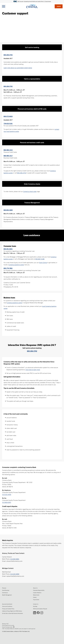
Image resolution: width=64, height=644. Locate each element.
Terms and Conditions (7, 606)
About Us (35, 588)
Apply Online (43, 262)
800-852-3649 (8, 210)
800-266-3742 (8, 55)
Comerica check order (30, 191)
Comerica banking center (16, 265)
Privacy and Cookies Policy (8, 609)
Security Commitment (7, 604)
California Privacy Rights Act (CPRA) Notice (12, 611)
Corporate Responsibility (39, 590)
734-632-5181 (8, 123)
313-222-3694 (15, 574)
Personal (4, 588)
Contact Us (36, 604)
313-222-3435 (7, 494)
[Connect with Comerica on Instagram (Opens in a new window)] (42, 613)
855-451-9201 (8, 249)
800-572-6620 (8, 116)
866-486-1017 (8, 156)
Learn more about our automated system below (18, 68)
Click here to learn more (33, 370)
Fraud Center (36, 600)
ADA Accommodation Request (40, 609)
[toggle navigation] (4, 6)
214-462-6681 (15, 559)
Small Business (6, 590)
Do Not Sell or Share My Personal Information (13, 613)
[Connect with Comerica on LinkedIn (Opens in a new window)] (35, 613)
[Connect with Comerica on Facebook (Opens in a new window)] (38, 613)
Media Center (36, 595)
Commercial (5, 593)
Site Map (35, 606)
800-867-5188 (40, 259)
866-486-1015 (8, 150)
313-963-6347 (7, 502)
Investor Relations (37, 593)
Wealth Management (7, 595)
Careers (35, 597)
